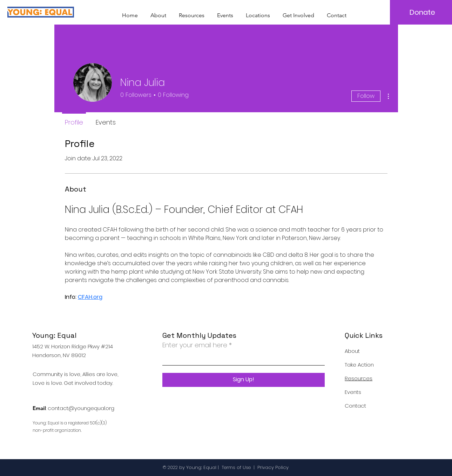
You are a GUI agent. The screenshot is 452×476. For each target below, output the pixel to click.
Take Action (359, 365)
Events (353, 392)
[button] (258, 12)
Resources (359, 378)
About (352, 351)
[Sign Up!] (244, 380)
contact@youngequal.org (81, 408)
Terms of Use (236, 467)
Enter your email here (195, 345)
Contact (355, 406)
